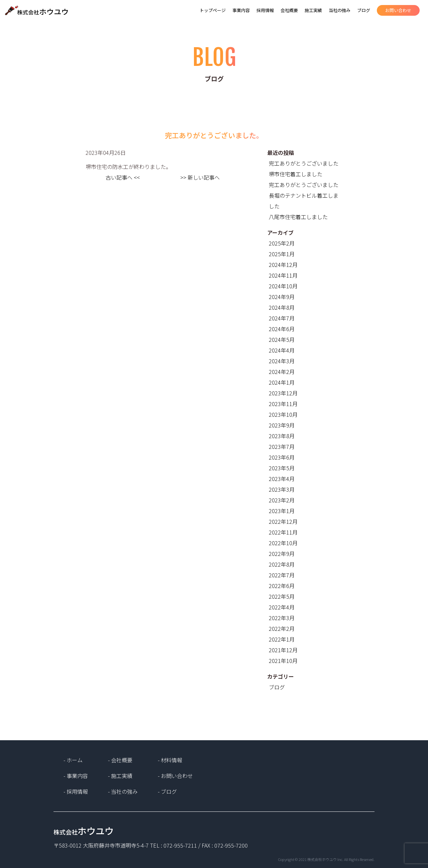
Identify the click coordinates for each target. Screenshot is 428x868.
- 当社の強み (123, 791)
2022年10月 (283, 543)
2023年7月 (282, 447)
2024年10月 (283, 286)
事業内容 (241, 10)
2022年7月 (282, 575)
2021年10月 (283, 661)
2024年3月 (282, 361)
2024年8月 (282, 307)
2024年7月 (282, 318)
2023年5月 (282, 468)
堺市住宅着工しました (296, 174)
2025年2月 (282, 243)
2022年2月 (282, 629)
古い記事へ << (123, 177)
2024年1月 (282, 382)
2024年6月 (282, 329)
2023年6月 (282, 457)
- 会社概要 (120, 760)
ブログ (364, 10)
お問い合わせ (398, 10)
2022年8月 (282, 564)
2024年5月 (282, 340)
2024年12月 (283, 265)
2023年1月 (282, 511)
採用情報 (265, 10)
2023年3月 (282, 489)
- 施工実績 (120, 776)
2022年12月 (283, 521)
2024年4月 (282, 350)
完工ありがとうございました (304, 163)
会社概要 (289, 10)
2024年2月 (282, 372)
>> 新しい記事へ (200, 177)
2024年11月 (283, 275)
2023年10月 (283, 414)
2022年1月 (282, 639)
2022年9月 (282, 554)
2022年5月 (282, 596)
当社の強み (340, 10)
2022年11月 (283, 532)
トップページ (213, 10)
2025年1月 (282, 254)
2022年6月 (282, 586)
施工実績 (313, 10)
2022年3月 (282, 618)
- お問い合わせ (175, 776)
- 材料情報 (170, 760)
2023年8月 (282, 436)
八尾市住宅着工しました (298, 217)
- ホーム (73, 760)
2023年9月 (282, 425)
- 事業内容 (76, 776)
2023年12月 (283, 393)
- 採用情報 (76, 791)
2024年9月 (282, 297)
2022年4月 (282, 607)
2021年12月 (283, 650)
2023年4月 (282, 479)
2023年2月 (282, 500)
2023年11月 (283, 404)
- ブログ (167, 791)
